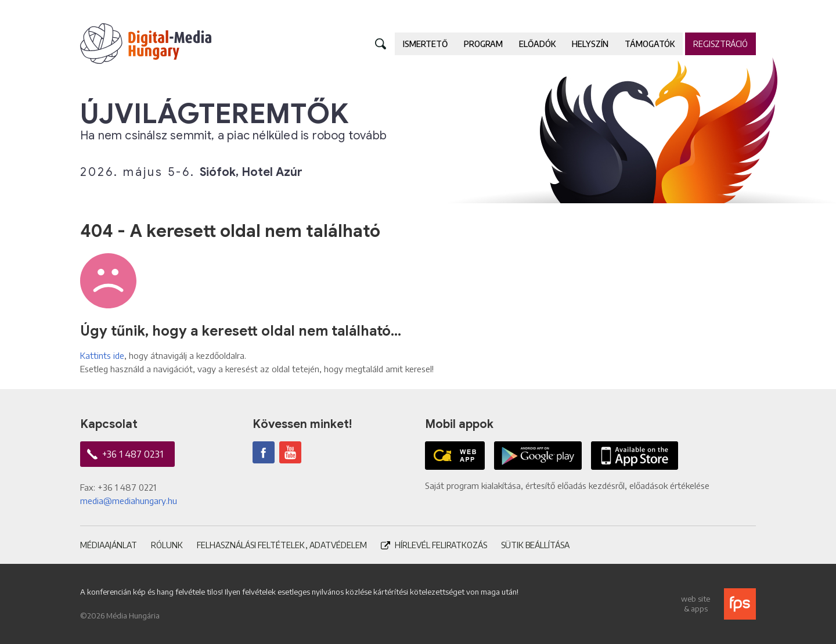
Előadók (537, 44)
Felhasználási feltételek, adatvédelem (282, 545)
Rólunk (167, 545)
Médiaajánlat (109, 545)
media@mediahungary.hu (129, 501)
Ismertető (425, 44)
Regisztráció (720, 44)
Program (483, 44)
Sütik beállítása (535, 545)
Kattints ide (102, 355)
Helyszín (590, 44)
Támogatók (650, 44)
